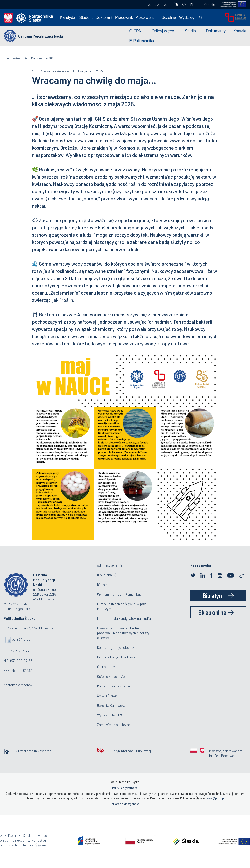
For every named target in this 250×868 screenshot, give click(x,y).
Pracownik (124, 18)
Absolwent (145, 18)
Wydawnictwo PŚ (110, 715)
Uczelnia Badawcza (111, 705)
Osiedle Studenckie (111, 676)
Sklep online (212, 612)
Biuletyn (212, 596)
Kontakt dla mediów (18, 685)
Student (86, 18)
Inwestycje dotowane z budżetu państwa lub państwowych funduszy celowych (123, 633)
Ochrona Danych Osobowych (118, 657)
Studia (190, 31)
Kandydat (68, 18)
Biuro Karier (106, 584)
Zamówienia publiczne (113, 725)
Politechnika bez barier (114, 686)
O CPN (136, 31)
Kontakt (210, 4)
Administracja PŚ (110, 565)
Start (7, 58)
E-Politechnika (142, 41)
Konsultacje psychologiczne (117, 647)
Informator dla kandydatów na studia (124, 618)
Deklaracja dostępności (125, 804)
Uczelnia (169, 18)
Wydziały (187, 18)
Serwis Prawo (107, 696)
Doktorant (104, 18)
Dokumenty (216, 31)
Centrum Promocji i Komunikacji (120, 594)
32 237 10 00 (21, 639)
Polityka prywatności (125, 788)
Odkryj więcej (163, 31)
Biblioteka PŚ (107, 575)
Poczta (134, 5)
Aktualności (21, 58)
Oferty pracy (106, 667)
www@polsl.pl (216, 798)
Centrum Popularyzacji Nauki (40, 36)
